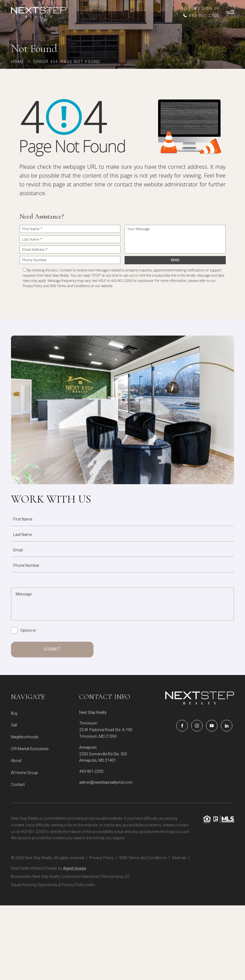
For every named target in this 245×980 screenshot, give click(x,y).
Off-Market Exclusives (30, 749)
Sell (14, 725)
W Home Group (24, 773)
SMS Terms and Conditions (70, 286)
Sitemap (179, 858)
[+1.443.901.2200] (201, 16)
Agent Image (75, 868)
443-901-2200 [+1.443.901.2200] (91, 771)
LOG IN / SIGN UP (201, 9)
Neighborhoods (25, 737)
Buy (14, 713)
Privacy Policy (33, 286)
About (16, 761)
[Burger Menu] (230, 12)
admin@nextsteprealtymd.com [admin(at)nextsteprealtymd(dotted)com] (106, 782)
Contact (18, 785)
